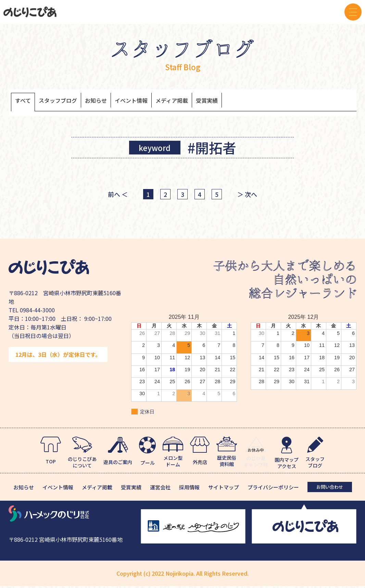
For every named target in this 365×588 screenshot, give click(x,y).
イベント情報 (154, 102)
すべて (25, 102)
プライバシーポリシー (273, 489)
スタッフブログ (67, 102)
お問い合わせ (330, 489)
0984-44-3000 (37, 312)
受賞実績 (245, 102)
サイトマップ (224, 489)
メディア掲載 (203, 102)
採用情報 (189, 489)
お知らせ (112, 102)
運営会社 (160, 489)
